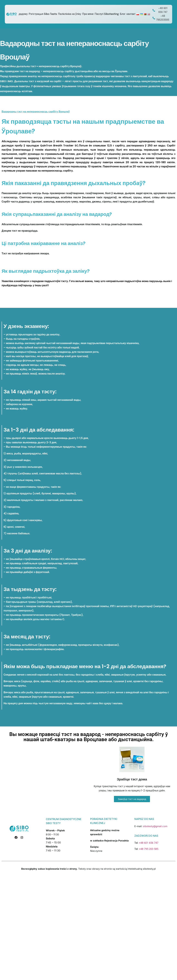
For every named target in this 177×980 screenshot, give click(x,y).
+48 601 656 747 (149, 843)
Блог (123, 14)
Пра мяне (88, 14)
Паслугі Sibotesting (107, 14)
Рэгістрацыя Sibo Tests (43, 14)
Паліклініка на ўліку (70, 14)
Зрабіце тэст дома (132, 779)
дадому (23, 14)
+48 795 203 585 (149, 849)
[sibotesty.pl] (45, 775)
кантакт (131, 14)
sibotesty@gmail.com (155, 826)
